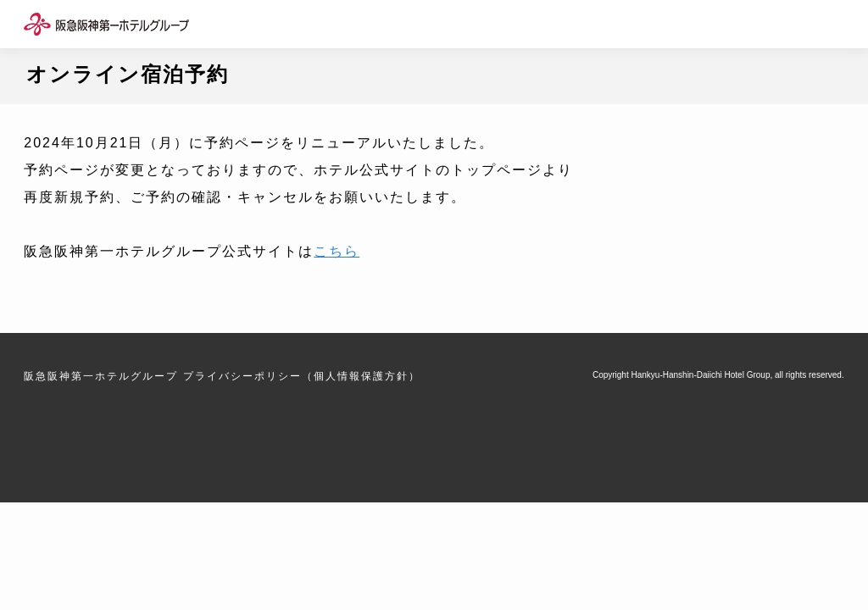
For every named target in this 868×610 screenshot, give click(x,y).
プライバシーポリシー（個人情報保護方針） (302, 376)
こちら (337, 251)
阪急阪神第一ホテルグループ (101, 376)
